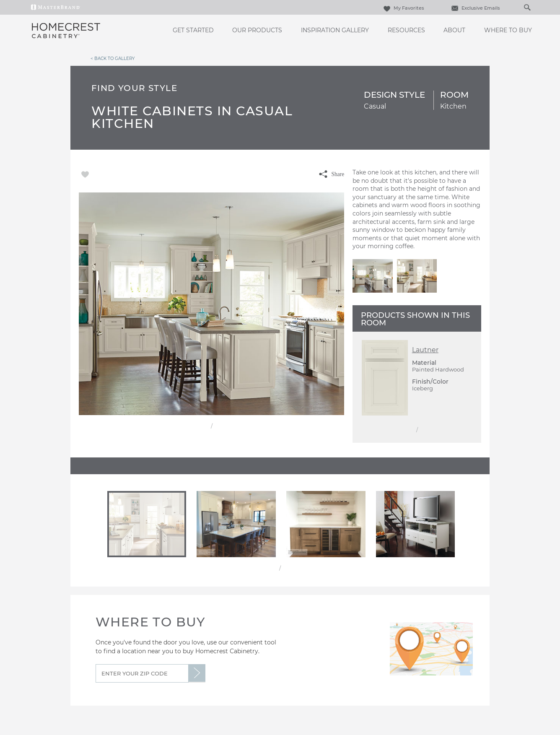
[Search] (519, 7)
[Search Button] (527, 7)
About (454, 30)
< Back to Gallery (113, 58)
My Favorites (403, 8)
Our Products (257, 30)
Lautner (425, 350)
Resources (406, 30)
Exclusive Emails (475, 8)
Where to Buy (508, 30)
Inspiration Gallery (335, 30)
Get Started (193, 30)
